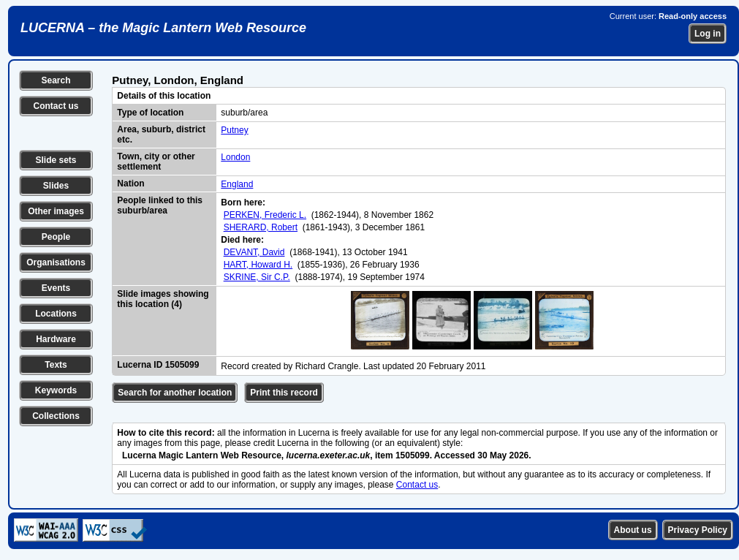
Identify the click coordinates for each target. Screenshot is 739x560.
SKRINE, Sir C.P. (257, 277)
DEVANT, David (254, 252)
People (56, 237)
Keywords (56, 390)
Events (56, 288)
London (235, 157)
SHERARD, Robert (261, 227)
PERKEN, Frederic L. (265, 215)
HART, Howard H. (258, 265)
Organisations (56, 262)
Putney (234, 130)
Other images (56, 211)
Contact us (56, 106)
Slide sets (56, 160)
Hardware (56, 339)
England (237, 184)
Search (56, 80)
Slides (56, 186)
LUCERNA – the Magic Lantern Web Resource (163, 28)
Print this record (284, 393)
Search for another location (175, 393)
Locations (56, 314)
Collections (56, 416)
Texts (56, 365)
